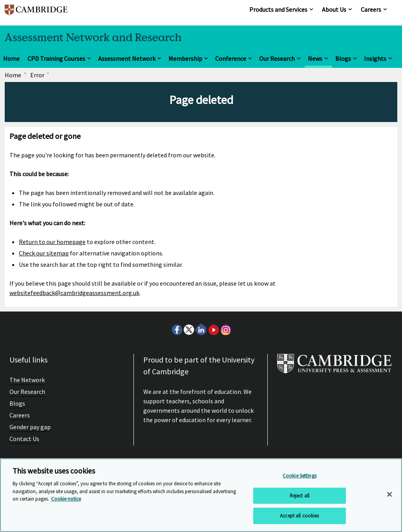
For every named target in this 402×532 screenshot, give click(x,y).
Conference (231, 58)
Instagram (225, 330)
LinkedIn (201, 330)
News (315, 58)
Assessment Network (127, 58)
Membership (185, 58)
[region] (201, 495)
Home (11, 58)
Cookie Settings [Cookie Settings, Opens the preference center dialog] (300, 476)
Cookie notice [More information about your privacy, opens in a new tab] (66, 499)
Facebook (177, 330)
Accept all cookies (299, 516)
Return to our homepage (52, 242)
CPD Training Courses (56, 58)
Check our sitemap (44, 253)
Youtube (213, 330)
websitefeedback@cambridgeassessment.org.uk (74, 293)
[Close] (389, 494)
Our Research (277, 58)
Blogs (343, 58)
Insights (375, 58)
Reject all (300, 496)
